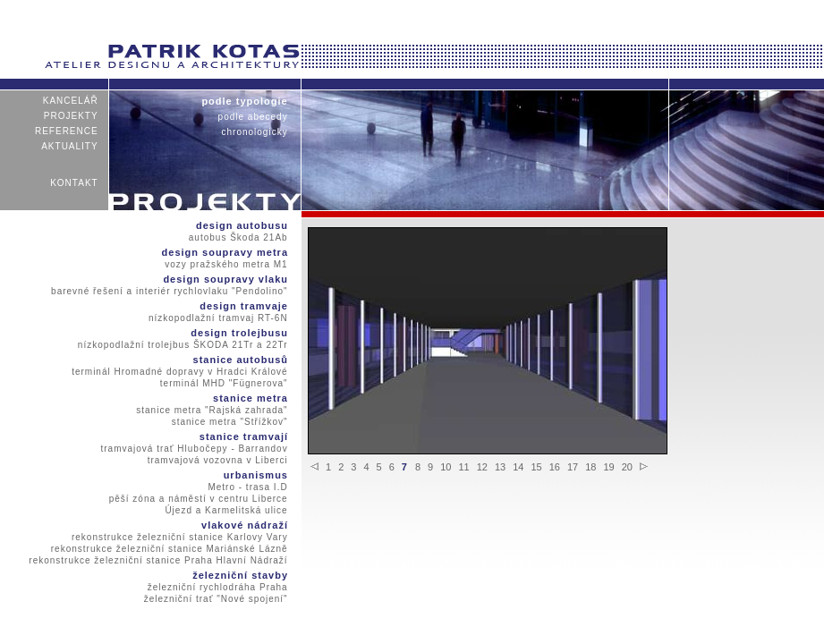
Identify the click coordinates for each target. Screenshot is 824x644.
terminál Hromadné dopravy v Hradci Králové (180, 372)
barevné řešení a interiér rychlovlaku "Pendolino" (170, 291)
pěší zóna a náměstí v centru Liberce (198, 499)
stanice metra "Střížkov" (229, 422)
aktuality (70, 146)
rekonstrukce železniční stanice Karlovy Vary (180, 537)
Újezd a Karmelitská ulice (226, 510)
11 (463, 467)
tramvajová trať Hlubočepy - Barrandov (194, 449)
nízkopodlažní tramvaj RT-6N (218, 318)
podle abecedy (253, 117)
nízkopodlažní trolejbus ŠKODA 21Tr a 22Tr (183, 345)
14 (518, 467)
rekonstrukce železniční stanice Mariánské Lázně (169, 549)
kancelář (70, 101)
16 (555, 467)
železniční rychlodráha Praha (217, 587)
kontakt (74, 183)
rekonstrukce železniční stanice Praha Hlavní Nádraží (158, 560)
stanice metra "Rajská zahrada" (212, 410)
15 (536, 467)
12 (482, 467)
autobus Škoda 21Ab (238, 237)
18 (590, 467)
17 (573, 467)
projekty (71, 116)
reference (67, 131)
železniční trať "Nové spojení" (216, 599)
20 (627, 467)
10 (446, 467)
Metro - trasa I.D (248, 487)
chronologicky (255, 132)
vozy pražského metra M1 (226, 264)
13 (500, 467)
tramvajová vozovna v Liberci (217, 460)
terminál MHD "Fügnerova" (225, 383)
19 (608, 467)
